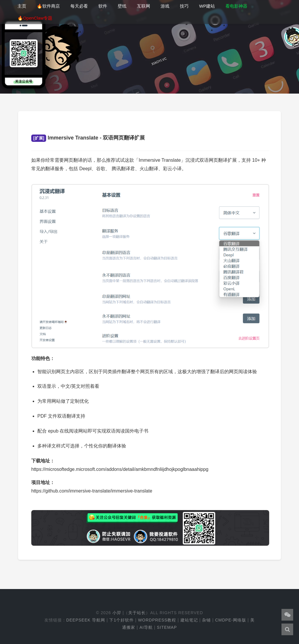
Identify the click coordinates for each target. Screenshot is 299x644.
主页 (22, 6)
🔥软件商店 (48, 6)
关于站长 (137, 613)
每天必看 (79, 6)
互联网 (144, 6)
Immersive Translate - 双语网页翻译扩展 (88, 138)
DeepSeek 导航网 (86, 620)
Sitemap (167, 627)
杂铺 (206, 620)
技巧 (184, 6)
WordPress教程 (157, 620)
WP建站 (207, 6)
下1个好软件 (121, 620)
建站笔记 (189, 620)
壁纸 (122, 6)
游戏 (165, 6)
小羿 (117, 613)
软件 (103, 6)
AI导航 (146, 627)
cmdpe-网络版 (231, 620)
